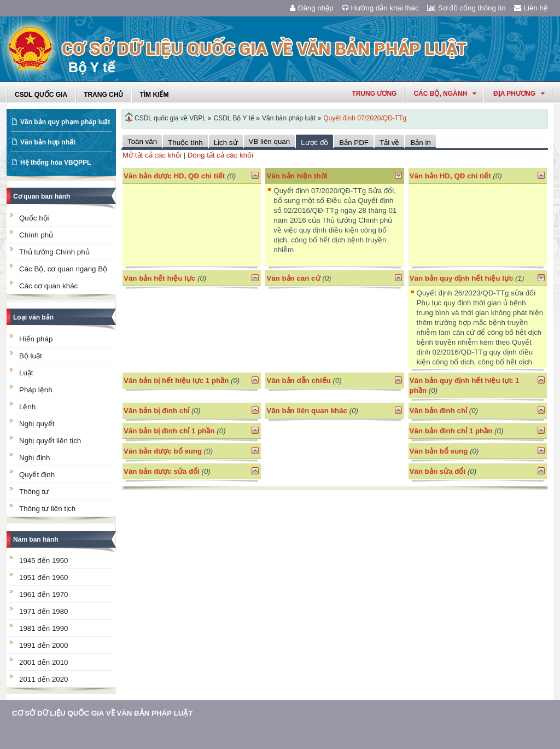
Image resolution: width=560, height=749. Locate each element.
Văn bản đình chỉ (439, 411)
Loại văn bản (33, 317)
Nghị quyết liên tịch (50, 441)
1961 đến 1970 (44, 594)
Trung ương (374, 94)
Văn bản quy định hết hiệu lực (462, 278)
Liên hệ (531, 8)
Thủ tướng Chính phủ (54, 252)
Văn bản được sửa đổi (162, 471)
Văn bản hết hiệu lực (159, 278)
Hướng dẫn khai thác (380, 8)
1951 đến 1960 (44, 577)
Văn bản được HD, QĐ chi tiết (174, 176)
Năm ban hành (36, 539)
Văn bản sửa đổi (438, 471)
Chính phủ (36, 235)
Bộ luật (31, 356)
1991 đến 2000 (44, 645)
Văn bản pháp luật (289, 118)
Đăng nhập (312, 8)
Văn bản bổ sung (439, 451)
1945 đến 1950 (44, 561)
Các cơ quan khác (48, 286)
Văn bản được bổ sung (163, 451)
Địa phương (519, 94)
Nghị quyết (37, 424)
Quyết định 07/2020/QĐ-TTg (365, 118)
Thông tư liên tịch (47, 509)
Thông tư (34, 492)
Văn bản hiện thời (297, 176)
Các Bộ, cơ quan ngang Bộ (63, 269)
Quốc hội (34, 218)
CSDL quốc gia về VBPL (170, 118)
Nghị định (34, 458)
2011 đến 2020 (44, 679)
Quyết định (37, 475)
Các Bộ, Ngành (445, 94)
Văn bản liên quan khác (307, 411)
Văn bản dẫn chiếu (299, 381)
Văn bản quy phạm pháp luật (65, 122)
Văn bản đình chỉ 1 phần (451, 431)
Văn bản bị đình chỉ (156, 411)
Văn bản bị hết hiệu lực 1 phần (176, 381)
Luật (26, 373)
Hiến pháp (36, 339)
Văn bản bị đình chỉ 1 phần (169, 431)
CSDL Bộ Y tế (234, 118)
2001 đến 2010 (44, 662)
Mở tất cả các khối (152, 155)
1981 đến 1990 (44, 628)
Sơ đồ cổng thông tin (466, 8)
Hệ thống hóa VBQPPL (56, 162)
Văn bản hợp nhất (48, 142)
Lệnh (27, 407)
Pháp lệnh (36, 390)
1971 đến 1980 (44, 611)
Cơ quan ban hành (42, 196)
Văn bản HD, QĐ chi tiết (451, 176)
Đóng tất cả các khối (221, 155)
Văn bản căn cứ (293, 278)
